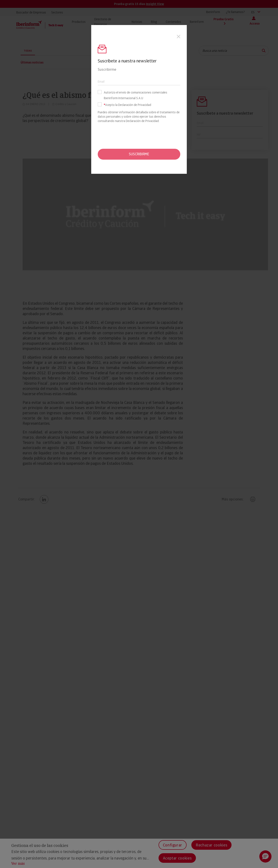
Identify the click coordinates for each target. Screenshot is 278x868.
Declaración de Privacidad (142, 121)
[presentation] (139, 136)
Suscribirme (139, 154)
